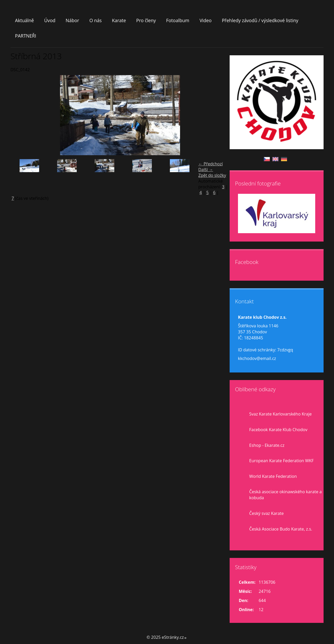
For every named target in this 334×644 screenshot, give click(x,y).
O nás (95, 20)
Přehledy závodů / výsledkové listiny (260, 20)
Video (206, 20)
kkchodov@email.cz (257, 358)
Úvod (50, 20)
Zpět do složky (212, 175)
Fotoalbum (178, 20)
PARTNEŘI (26, 36)
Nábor (73, 20)
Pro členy (146, 20)
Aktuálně (25, 20)
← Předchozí (211, 164)
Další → (206, 170)
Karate (119, 20)
